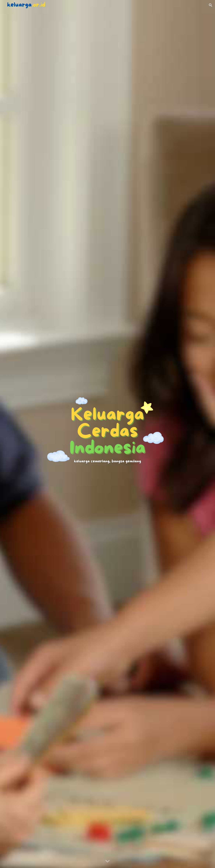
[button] (211, 5)
